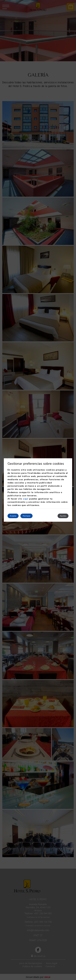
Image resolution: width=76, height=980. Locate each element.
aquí (26, 499)
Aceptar (13, 516)
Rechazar (26, 516)
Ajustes (63, 516)
